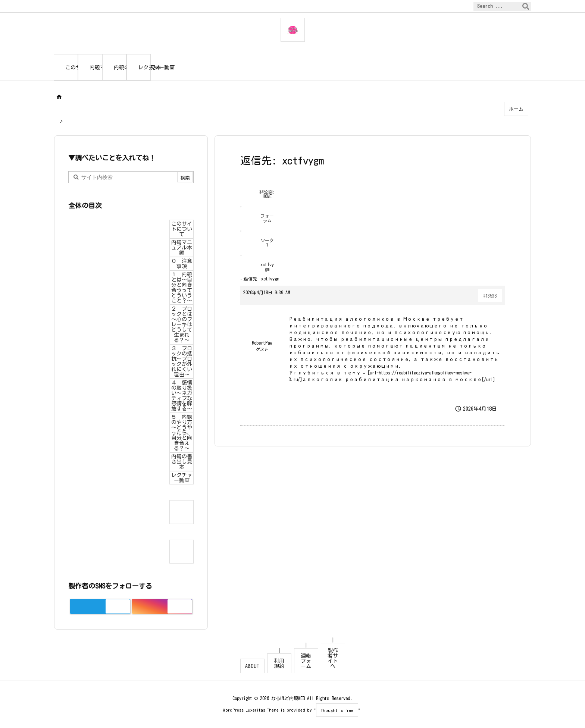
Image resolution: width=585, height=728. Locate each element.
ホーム (516, 109)
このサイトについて (182, 229)
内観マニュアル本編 (182, 248)
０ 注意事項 (182, 264)
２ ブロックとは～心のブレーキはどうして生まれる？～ (182, 324)
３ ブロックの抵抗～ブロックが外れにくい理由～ (182, 361)
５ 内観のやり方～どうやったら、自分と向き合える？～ (182, 433)
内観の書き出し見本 (182, 462)
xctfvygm (267, 267)
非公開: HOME (267, 194)
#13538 (490, 296)
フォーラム (267, 218)
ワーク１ (267, 242)
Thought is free (337, 710)
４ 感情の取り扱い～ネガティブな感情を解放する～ (182, 396)
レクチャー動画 (182, 478)
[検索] (526, 6)
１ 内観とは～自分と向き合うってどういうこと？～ (182, 288)
